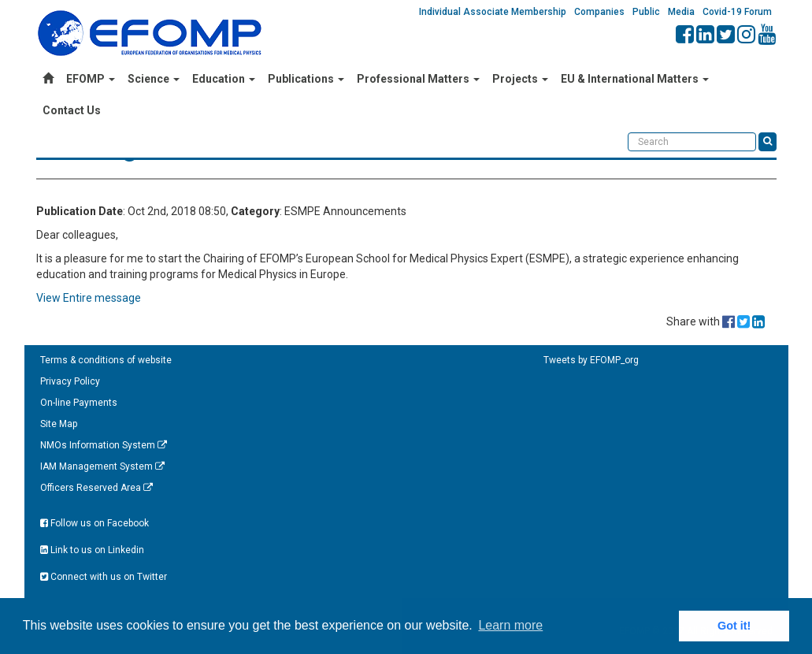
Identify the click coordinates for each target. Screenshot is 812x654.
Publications (306, 79)
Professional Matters (418, 79)
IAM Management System (102, 466)
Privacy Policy (70, 381)
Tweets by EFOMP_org (591, 360)
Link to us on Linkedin (92, 550)
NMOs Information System (104, 445)
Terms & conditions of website (106, 360)
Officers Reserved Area (96, 488)
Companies (599, 12)
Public (646, 12)
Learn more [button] (510, 625)
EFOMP (91, 79)
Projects (520, 79)
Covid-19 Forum (737, 12)
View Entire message (89, 298)
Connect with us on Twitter (104, 577)
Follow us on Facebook (95, 523)
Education (224, 79)
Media (681, 12)
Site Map (59, 424)
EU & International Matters (635, 79)
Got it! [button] (734, 626)
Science (154, 79)
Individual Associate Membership (493, 12)
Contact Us (72, 110)
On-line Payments (79, 403)
